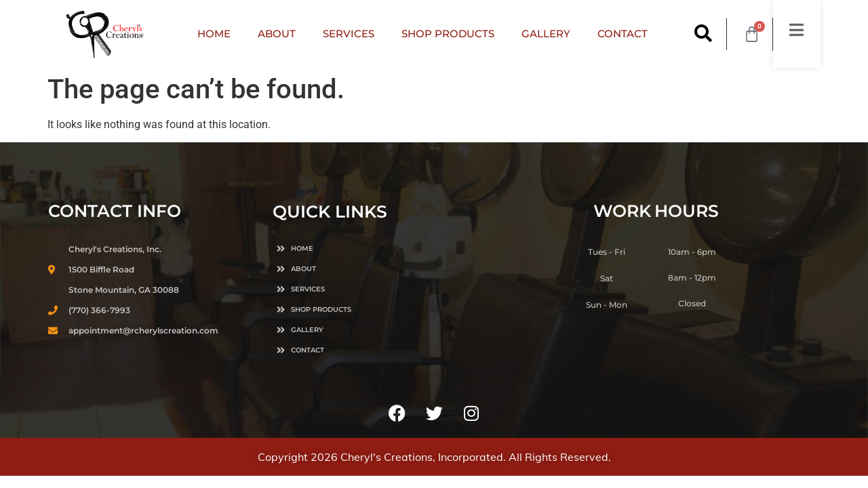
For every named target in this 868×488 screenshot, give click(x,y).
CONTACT (623, 34)
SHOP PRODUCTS (448, 34)
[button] (704, 34)
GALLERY (546, 34)
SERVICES (349, 34)
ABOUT (277, 34)
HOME (214, 34)
